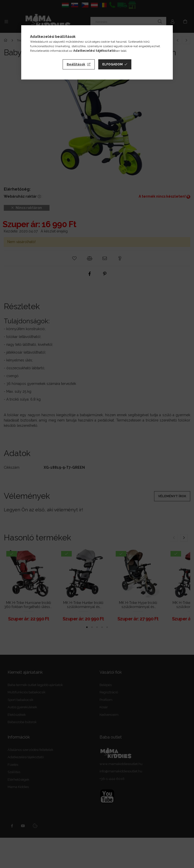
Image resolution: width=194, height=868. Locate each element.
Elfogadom (113, 64)
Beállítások (76, 64)
